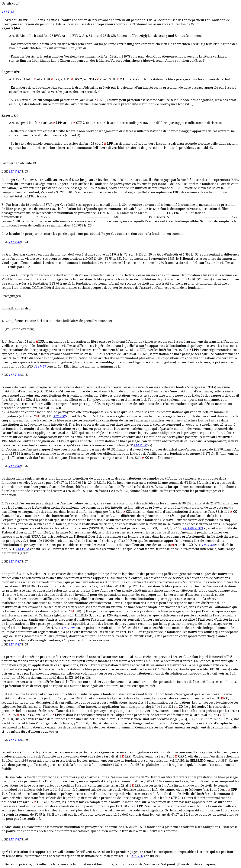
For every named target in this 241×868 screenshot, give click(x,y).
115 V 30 (59, 416)
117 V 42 (8, 12)
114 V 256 (22, 549)
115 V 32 (207, 545)
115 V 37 (137, 856)
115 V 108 (68, 628)
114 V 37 (40, 366)
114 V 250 (140, 445)
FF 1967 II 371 (193, 528)
